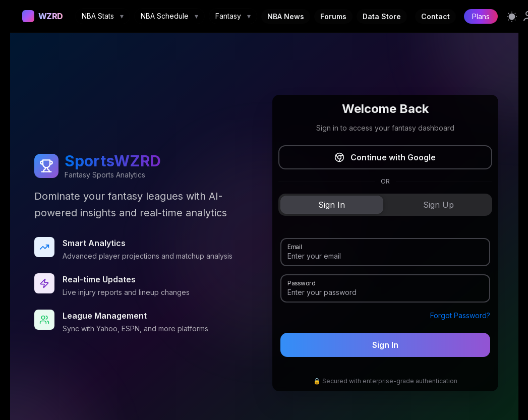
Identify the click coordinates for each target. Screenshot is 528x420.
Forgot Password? (460, 315)
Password (301, 282)
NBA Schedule (169, 16)
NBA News (286, 16)
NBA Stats (103, 16)
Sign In (385, 345)
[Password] (385, 292)
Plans (481, 16)
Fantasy (233, 16)
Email (295, 246)
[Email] (385, 256)
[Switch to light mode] (512, 16)
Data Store (382, 16)
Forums (333, 16)
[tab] (332, 205)
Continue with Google (385, 157)
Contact (435, 16)
